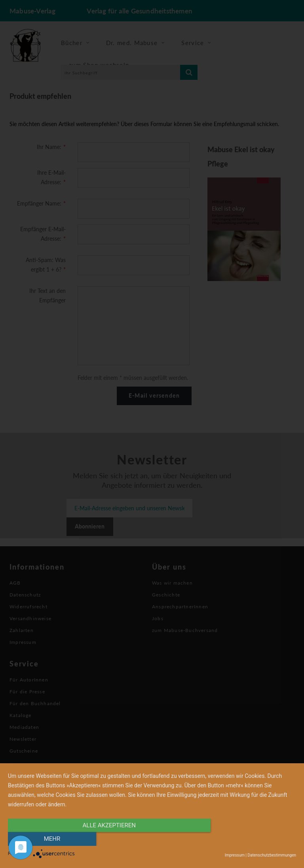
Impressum (235, 855)
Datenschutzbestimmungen (272, 855)
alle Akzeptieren (109, 839)
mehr (253, 839)
